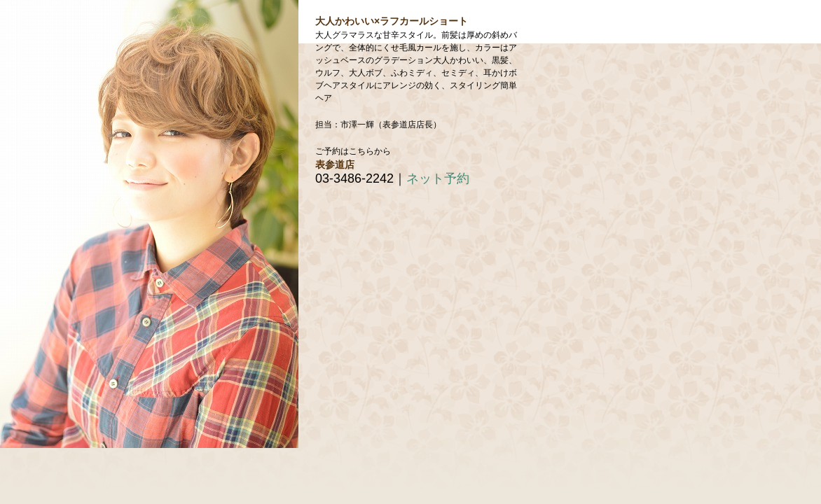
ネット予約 (438, 178)
